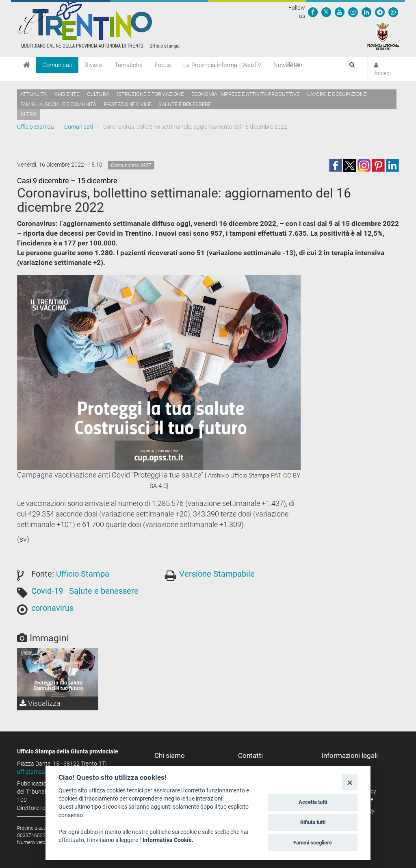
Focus (163, 65)
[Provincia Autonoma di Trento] (383, 36)
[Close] (350, 782)
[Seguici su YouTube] (340, 12)
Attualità (34, 94)
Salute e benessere (185, 104)
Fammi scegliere (313, 843)
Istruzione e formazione (150, 94)
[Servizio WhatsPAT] (393, 12)
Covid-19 (47, 591)
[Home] (27, 65)
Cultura (98, 94)
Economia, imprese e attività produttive (245, 94)
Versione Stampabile (217, 574)
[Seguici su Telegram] (380, 12)
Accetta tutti (313, 802)
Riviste (93, 65)
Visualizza (40, 703)
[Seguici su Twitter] (326, 12)
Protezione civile (127, 104)
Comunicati (57, 65)
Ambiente (67, 94)
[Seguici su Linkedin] (366, 12)
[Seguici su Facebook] (313, 12)
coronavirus (52, 608)
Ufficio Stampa (36, 127)
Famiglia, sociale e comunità (58, 104)
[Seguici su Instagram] (353, 12)
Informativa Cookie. (168, 840)
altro (28, 114)
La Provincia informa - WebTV (222, 65)
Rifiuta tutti (313, 822)
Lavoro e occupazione (337, 94)
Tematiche (129, 65)
